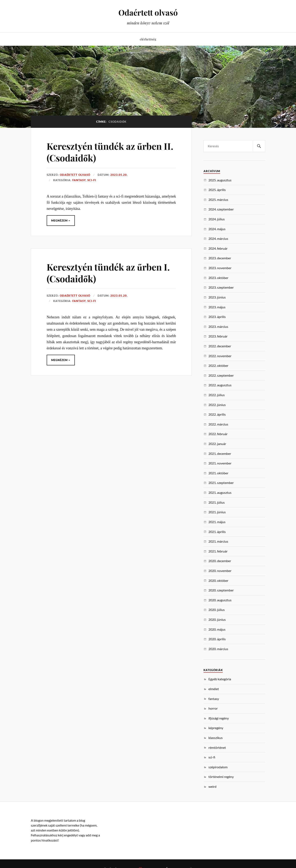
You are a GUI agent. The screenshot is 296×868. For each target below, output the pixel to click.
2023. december (220, 258)
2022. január (217, 444)
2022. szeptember (221, 375)
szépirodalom (218, 767)
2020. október (218, 580)
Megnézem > (61, 221)
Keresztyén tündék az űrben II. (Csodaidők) (110, 152)
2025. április (217, 190)
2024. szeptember (221, 209)
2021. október (218, 473)
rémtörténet (217, 747)
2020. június (217, 619)
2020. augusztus (220, 600)
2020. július (217, 610)
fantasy (79, 180)
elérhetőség (148, 39)
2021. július (217, 502)
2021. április (217, 532)
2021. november (220, 463)
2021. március (218, 541)
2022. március (218, 424)
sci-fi (92, 180)
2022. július (217, 395)
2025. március (218, 200)
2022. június (217, 405)
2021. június (217, 512)
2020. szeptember (221, 590)
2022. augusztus (220, 385)
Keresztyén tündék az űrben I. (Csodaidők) (108, 273)
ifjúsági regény (219, 718)
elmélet (214, 689)
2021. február (218, 551)
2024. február (218, 248)
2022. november (220, 356)
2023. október (218, 278)
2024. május (217, 229)
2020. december (220, 561)
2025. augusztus (220, 180)
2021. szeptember (221, 483)
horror (213, 708)
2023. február (218, 336)
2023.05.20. (119, 175)
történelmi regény (221, 777)
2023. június (217, 297)
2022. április (217, 414)
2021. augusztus (220, 492)
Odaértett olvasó (148, 12)
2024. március (218, 238)
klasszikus (216, 738)
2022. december (220, 346)
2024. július (217, 219)
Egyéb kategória (220, 679)
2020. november (220, 571)
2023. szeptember (221, 287)
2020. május (217, 629)
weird (212, 786)
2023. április (217, 317)
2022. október (218, 365)
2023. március (218, 327)
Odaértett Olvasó (75, 175)
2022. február (218, 434)
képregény (216, 728)
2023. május (217, 307)
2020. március (218, 649)
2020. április (217, 639)
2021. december (220, 453)
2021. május (217, 522)
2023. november (220, 268)
